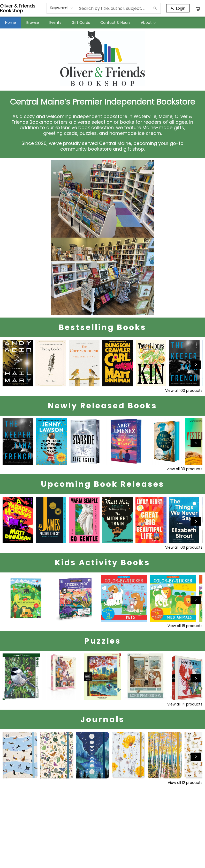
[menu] (103, 23)
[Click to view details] (18, 363)
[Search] (155, 8)
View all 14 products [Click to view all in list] (185, 704)
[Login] (178, 8)
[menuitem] (11, 23)
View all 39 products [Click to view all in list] (184, 469)
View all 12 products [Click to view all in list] (185, 783)
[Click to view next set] (196, 365)
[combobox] (62, 8)
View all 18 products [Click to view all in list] (185, 626)
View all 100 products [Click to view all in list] (184, 391)
